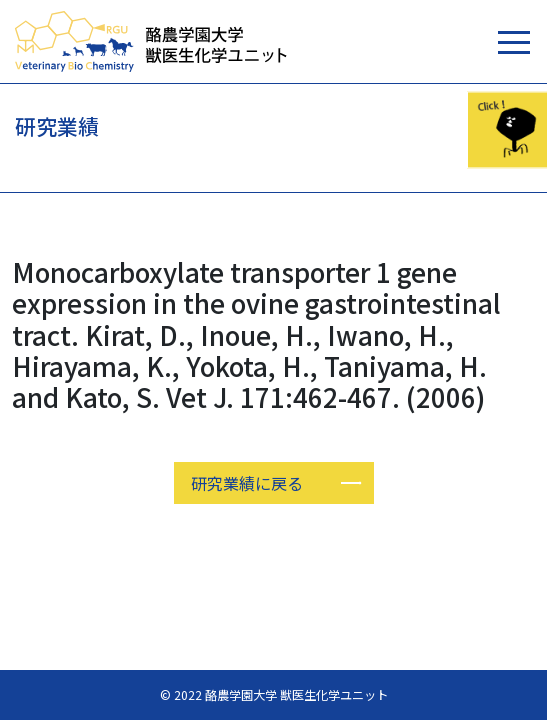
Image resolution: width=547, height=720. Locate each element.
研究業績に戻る (247, 483)
